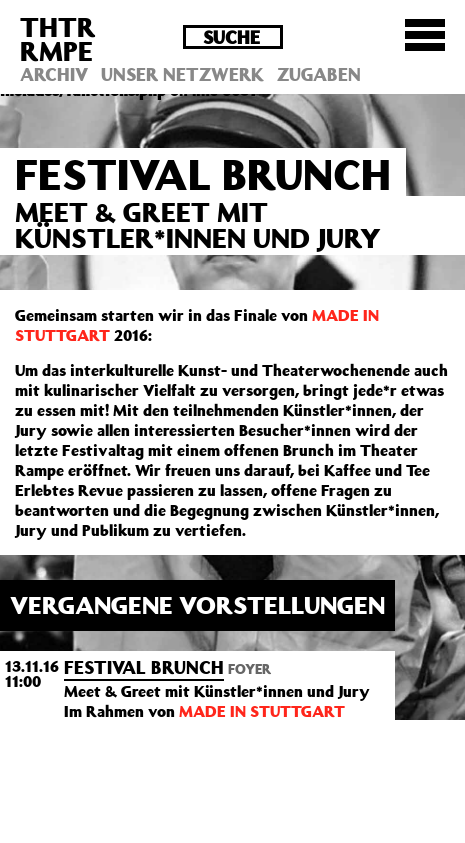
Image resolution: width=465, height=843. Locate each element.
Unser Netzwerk (182, 74)
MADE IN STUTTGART (262, 711)
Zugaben (319, 74)
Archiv (54, 74)
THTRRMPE (58, 38)
